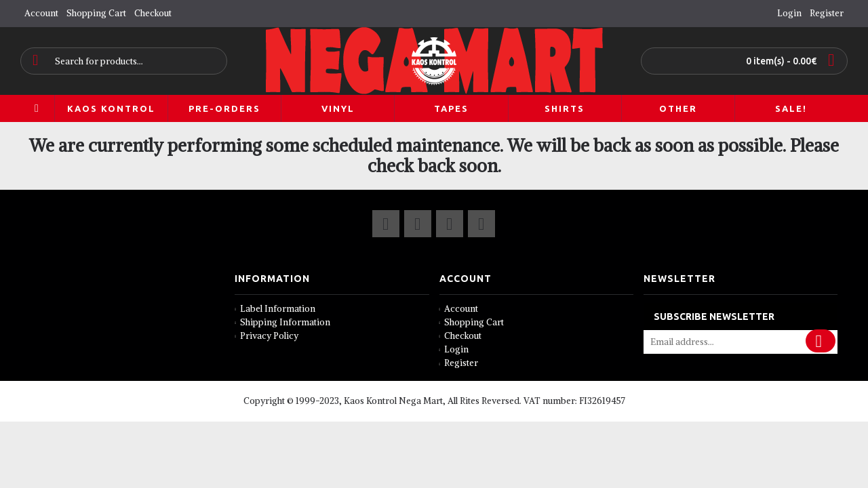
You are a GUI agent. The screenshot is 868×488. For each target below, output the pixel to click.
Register (459, 363)
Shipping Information (282, 322)
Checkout (461, 336)
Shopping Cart (472, 322)
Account (459, 309)
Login (454, 349)
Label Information (275, 309)
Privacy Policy (267, 336)
